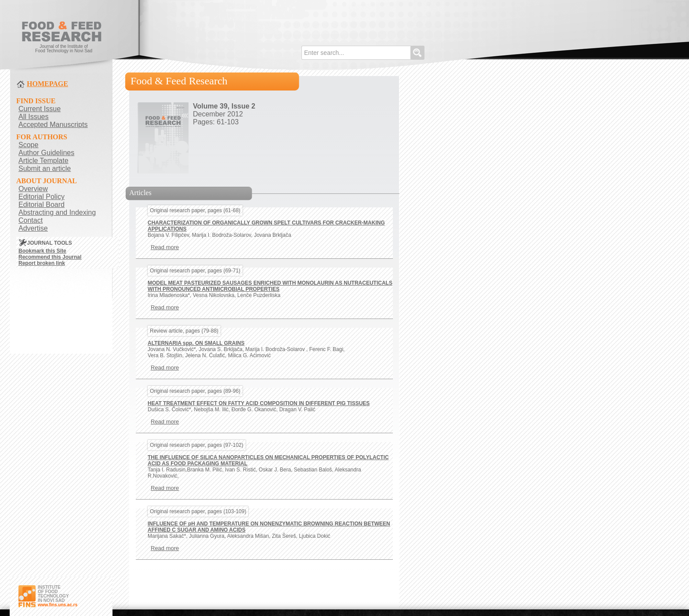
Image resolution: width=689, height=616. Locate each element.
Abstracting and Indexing (57, 212)
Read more (165, 247)
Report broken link (42, 263)
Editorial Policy (42, 197)
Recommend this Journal (50, 257)
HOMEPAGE (47, 84)
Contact (31, 220)
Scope (28, 145)
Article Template (44, 161)
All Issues (33, 117)
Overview (33, 189)
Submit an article (45, 168)
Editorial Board (42, 205)
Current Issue (40, 109)
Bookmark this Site (42, 251)
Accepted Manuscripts (53, 125)
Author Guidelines (46, 153)
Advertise (33, 228)
